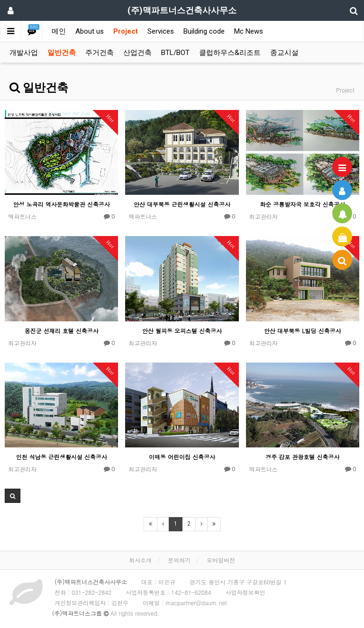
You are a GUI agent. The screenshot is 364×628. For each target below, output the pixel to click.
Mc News (249, 31)
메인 (59, 31)
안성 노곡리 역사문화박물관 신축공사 (62, 204)
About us (90, 31)
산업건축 (137, 53)
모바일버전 (221, 560)
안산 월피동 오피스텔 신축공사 (182, 331)
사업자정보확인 (245, 592)
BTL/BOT (175, 53)
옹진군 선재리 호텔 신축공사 (62, 331)
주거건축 (100, 53)
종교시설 (284, 53)
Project (126, 31)
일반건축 (62, 53)
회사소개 (140, 560)
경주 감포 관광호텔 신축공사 (302, 457)
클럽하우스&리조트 (230, 53)
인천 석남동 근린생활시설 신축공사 (62, 457)
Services (161, 31)
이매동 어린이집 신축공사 (182, 457)
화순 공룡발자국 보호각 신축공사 (302, 204)
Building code (204, 31)
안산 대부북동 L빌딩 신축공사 (303, 331)
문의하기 (179, 560)
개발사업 (24, 53)
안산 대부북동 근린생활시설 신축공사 (182, 204)
